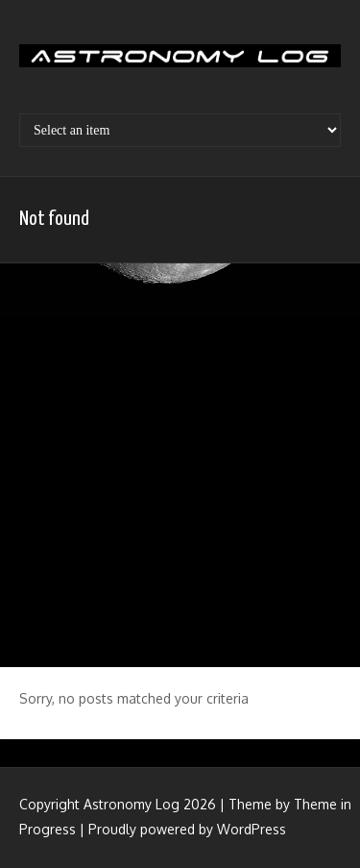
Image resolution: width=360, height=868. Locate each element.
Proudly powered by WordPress (187, 829)
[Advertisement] (180, 463)
